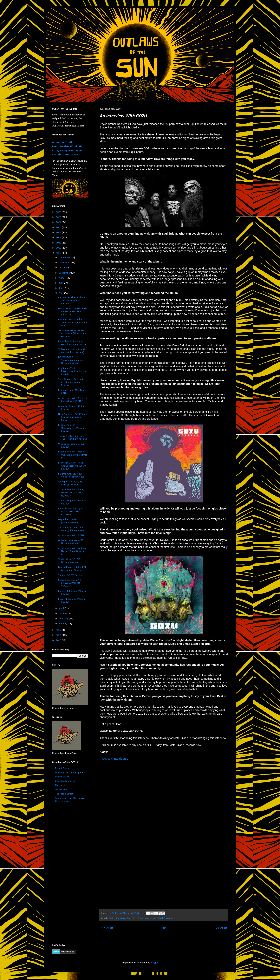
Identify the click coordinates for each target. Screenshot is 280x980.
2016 (59, 635)
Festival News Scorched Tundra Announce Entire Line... (73, 322)
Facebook (106, 759)
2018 (59, 253)
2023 (59, 227)
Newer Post (107, 928)
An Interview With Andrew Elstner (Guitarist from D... (72, 551)
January (63, 624)
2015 (59, 640)
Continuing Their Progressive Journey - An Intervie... (73, 371)
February (64, 619)
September (65, 273)
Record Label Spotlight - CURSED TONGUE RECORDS (71, 512)
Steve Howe (144, 918)
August (63, 278)
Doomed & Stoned (65, 781)
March (63, 614)
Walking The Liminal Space (69, 772)
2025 (59, 217)
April (62, 608)
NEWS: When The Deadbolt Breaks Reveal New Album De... (73, 312)
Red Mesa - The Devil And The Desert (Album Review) (72, 301)
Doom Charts (62, 777)
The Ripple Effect (64, 794)
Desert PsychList (64, 768)
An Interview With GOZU (71, 535)
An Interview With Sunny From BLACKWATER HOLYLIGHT (71, 493)
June (62, 288)
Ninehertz (60, 785)
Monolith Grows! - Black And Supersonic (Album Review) (72, 466)
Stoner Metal (157, 918)
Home (164, 928)
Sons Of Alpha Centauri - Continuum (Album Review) (71, 382)
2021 (59, 238)
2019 (59, 248)
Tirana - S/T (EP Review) (71, 575)
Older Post (221, 928)
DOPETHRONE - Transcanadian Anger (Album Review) (71, 360)
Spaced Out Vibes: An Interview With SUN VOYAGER (70, 583)
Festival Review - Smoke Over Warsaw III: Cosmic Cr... (73, 455)
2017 (59, 630)
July (61, 283)
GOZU (112, 918)
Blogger (154, 963)
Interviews (121, 918)
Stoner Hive (61, 790)
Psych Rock (132, 918)
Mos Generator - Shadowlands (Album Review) (71, 428)
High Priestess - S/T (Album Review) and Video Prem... (73, 417)
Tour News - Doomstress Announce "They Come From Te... (72, 334)
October (64, 268)
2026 (59, 212)
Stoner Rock (169, 918)
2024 (59, 222)
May (62, 293)
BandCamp (121, 759)
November (65, 263)
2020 (59, 243)
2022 (59, 233)
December (65, 258)
